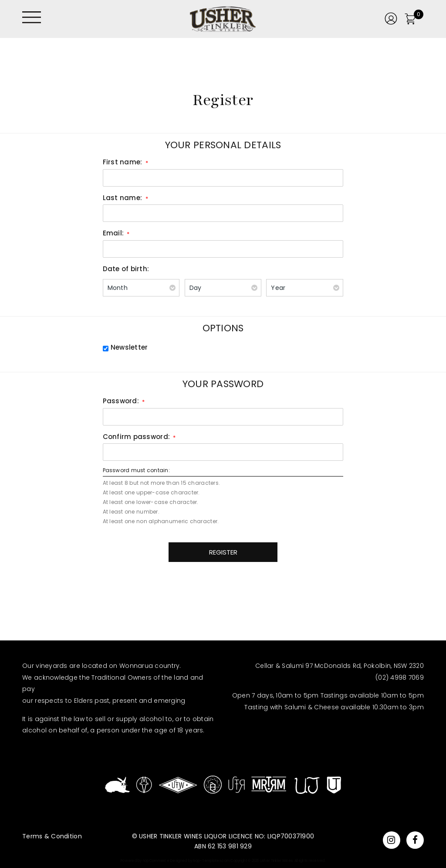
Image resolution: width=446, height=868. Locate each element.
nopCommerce (156, 861)
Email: (113, 233)
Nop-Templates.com (211, 861)
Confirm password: (137, 437)
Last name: (123, 198)
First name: (123, 162)
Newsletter (129, 347)
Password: (121, 401)
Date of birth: (126, 269)
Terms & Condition (52, 836)
